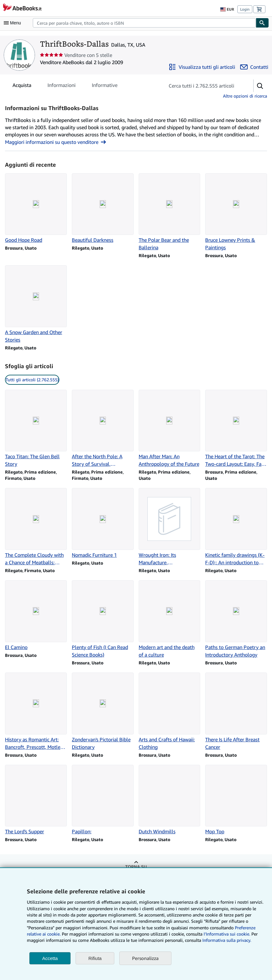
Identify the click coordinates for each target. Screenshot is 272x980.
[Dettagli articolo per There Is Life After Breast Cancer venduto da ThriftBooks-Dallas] (236, 712)
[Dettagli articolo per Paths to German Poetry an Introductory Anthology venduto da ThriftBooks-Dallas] (236, 619)
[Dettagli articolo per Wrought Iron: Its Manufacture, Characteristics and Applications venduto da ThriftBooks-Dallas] (170, 527)
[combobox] (144, 23)
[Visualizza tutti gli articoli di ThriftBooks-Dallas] (202, 67)
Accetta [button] (50, 958)
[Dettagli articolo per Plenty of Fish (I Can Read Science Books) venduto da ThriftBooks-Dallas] (103, 619)
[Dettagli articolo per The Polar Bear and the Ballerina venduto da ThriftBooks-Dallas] (170, 212)
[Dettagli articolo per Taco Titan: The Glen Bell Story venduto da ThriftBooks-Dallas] (36, 429)
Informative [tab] (105, 86)
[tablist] (65, 85)
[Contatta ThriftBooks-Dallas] (254, 67)
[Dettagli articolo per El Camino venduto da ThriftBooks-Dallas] (36, 616)
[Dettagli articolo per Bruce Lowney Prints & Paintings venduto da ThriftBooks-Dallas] (236, 212)
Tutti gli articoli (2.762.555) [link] (32, 380)
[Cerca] (262, 23)
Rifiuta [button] (95, 958)
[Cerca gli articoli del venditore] (203, 86)
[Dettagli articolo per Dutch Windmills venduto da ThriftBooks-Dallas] (170, 800)
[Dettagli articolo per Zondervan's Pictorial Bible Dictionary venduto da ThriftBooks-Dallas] (103, 712)
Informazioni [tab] (62, 86)
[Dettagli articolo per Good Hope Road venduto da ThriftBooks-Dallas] (36, 209)
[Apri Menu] (14, 23)
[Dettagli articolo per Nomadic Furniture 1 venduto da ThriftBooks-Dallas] (103, 523)
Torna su (136, 867)
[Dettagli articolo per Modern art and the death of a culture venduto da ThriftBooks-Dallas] (170, 619)
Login (245, 9)
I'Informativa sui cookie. (227, 934)
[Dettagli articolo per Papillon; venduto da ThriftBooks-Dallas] (103, 800)
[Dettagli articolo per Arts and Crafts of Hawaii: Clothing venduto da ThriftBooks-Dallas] (170, 712)
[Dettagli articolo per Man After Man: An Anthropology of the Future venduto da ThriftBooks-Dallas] (170, 429)
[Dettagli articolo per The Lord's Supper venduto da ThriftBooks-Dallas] (36, 800)
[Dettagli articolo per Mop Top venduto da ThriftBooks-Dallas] (236, 800)
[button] (260, 86)
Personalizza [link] (145, 958)
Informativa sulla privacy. (227, 940)
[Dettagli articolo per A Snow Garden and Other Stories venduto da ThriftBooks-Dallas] (36, 304)
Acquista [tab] (22, 86)
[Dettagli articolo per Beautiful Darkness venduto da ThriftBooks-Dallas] (103, 209)
